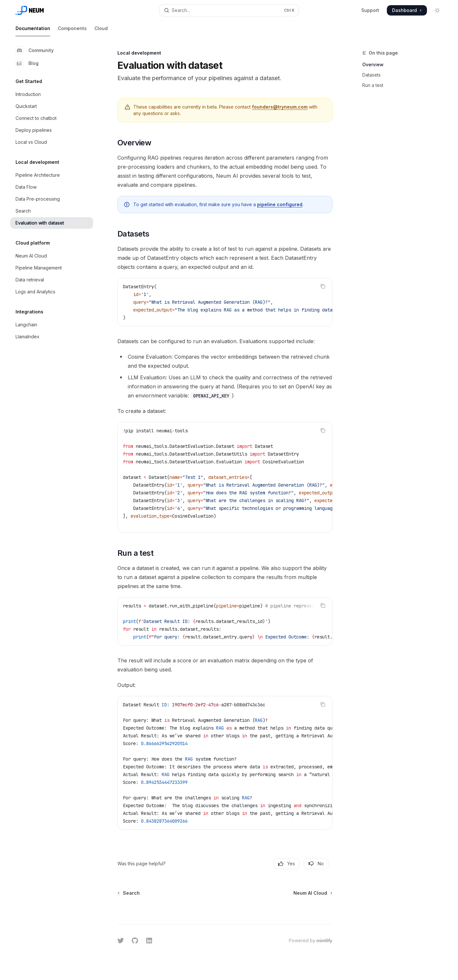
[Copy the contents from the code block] (323, 286)
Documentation (33, 31)
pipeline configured (280, 204)
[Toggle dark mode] (437, 10)
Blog (27, 63)
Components (72, 31)
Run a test (373, 85)
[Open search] (229, 10)
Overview (373, 64)
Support (370, 10)
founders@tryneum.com (280, 107)
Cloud (101, 31)
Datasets (371, 75)
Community (35, 50)
